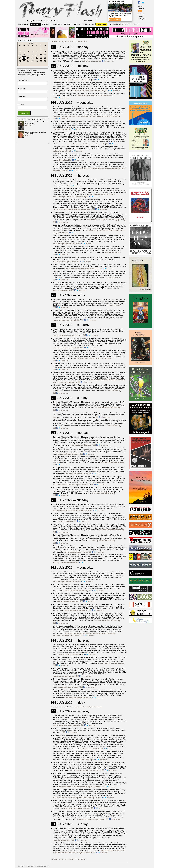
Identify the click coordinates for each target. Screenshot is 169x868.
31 (20, 64)
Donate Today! (115, 20)
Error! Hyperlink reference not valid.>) (77, 809)
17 (20, 58)
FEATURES (57, 24)
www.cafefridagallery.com (62, 840)
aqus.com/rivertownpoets (62, 290)
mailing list (142, 19)
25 (24, 61)
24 (20, 61)
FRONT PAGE (23, 24)
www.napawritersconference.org (108, 408)
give (140, 11)
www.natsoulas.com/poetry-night (64, 262)
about (140, 6)
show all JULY (70, 42)
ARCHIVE (136, 24)
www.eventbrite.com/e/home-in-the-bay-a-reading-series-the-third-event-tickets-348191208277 (86, 116)
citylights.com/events (91, 61)
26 (28, 61)
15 (41, 55)
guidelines (141, 14)
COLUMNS (46, 24)
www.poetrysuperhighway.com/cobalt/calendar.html (94, 95)
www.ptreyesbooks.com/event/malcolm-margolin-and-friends (79, 787)
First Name (22, 89)
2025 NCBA (35, 24)
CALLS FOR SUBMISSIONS (119, 24)
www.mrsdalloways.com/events (69, 655)
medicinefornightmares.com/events (65, 244)
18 (24, 58)
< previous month (57, 42)
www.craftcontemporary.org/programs (92, 819)
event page (110, 61)
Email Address (23, 81)
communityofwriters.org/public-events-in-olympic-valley (72, 80)
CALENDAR (102, 24)
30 (45, 61)
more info (28, 125)
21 (37, 58)
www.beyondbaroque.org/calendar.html (67, 320)
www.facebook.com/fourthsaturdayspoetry (68, 335)
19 (28, 58)
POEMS (77, 24)
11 (24, 55)
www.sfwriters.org (114, 277)
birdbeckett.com (63, 160)
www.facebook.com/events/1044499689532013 (82, 269)
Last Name (22, 96)
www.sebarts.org (85, 760)
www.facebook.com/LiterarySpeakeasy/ (67, 725)
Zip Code (21, 104)
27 (32, 61)
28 (37, 61)
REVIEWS (68, 24)
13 (32, 55)
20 (32, 58)
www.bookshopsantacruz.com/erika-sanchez (89, 91)
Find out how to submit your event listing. (88, 707)
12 (28, 55)
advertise (141, 9)
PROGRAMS (88, 24)
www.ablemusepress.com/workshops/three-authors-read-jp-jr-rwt (76, 798)
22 (41, 58)
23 (45, 58)
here (55, 417)
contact (140, 16)
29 (41, 61)
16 (45, 55)
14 (37, 55)
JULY (33, 43)
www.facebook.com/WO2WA (90, 749)
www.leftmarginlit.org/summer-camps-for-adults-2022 (71, 485)
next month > (82, 42)
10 (20, 55)
